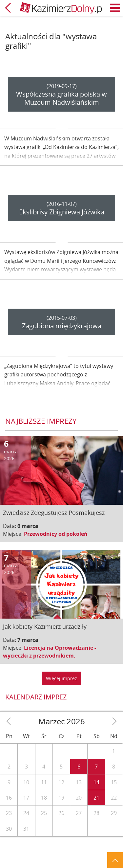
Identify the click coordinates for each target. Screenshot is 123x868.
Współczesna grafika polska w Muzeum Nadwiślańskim (61, 98)
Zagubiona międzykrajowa (62, 326)
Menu (115, 8)
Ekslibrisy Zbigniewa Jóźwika (62, 212)
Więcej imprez (61, 678)
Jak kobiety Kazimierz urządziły (45, 626)
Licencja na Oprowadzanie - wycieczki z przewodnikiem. (50, 652)
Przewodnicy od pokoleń (56, 534)
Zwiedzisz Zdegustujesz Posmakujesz (54, 513)
